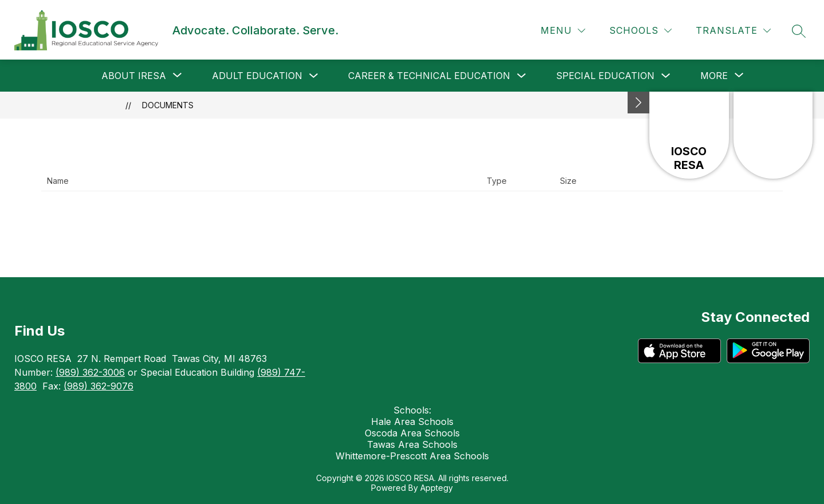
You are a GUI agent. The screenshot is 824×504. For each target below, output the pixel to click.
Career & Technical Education (429, 76)
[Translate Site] (733, 31)
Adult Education (257, 76)
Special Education (605, 76)
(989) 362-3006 (90, 372)
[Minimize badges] (638, 103)
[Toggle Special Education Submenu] (666, 76)
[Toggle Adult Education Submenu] (314, 76)
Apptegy (437, 488)
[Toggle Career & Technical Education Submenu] (522, 76)
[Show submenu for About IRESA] (134, 76)
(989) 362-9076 (98, 386)
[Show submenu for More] (714, 76)
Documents (168, 105)
